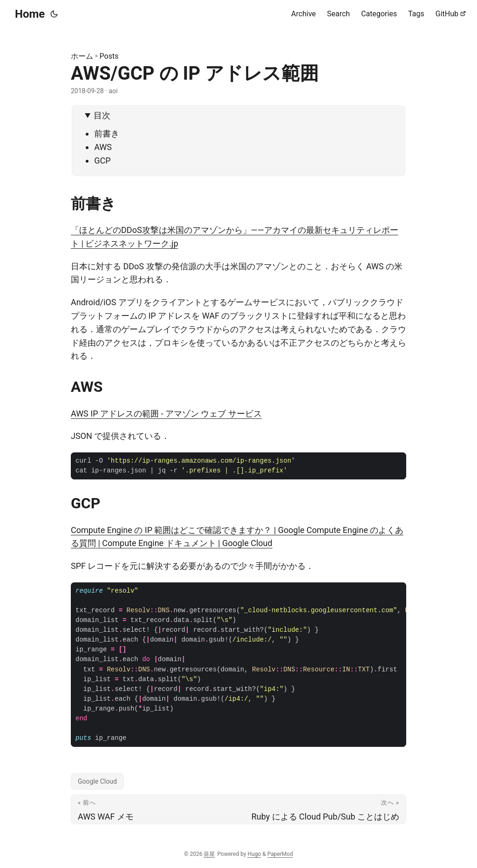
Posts (109, 56)
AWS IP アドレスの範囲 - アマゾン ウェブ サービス (166, 413)
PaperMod (280, 854)
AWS (103, 147)
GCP (102, 161)
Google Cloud (97, 781)
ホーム (82, 56)
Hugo (254, 854)
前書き (107, 133)
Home (30, 14)
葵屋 (209, 854)
